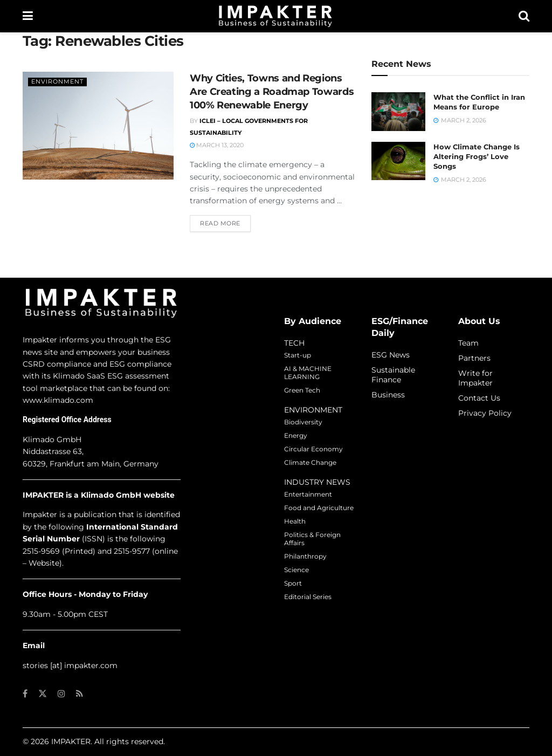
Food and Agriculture (319, 508)
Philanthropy (305, 556)
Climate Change (310, 462)
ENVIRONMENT (313, 410)
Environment (57, 81)
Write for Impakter (475, 378)
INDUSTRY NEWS (317, 482)
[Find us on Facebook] (25, 694)
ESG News (391, 355)
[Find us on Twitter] (43, 694)
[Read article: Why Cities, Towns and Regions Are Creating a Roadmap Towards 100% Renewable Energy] (98, 126)
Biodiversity (303, 422)
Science (296, 570)
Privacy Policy (485, 413)
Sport (293, 583)
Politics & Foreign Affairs (312, 539)
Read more (225, 223)
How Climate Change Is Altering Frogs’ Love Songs (477, 156)
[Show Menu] (28, 16)
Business (388, 395)
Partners (474, 358)
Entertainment (308, 494)
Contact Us (479, 398)
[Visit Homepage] (275, 16)
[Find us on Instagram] (61, 694)
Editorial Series (308, 597)
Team (468, 343)
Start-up (298, 355)
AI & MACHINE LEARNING (308, 373)
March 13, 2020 (217, 145)
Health (295, 521)
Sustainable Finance (393, 375)
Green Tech (302, 390)
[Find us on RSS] (80, 694)
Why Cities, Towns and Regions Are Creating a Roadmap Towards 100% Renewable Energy (272, 92)
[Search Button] (524, 16)
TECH (294, 343)
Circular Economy (313, 449)
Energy (296, 435)
